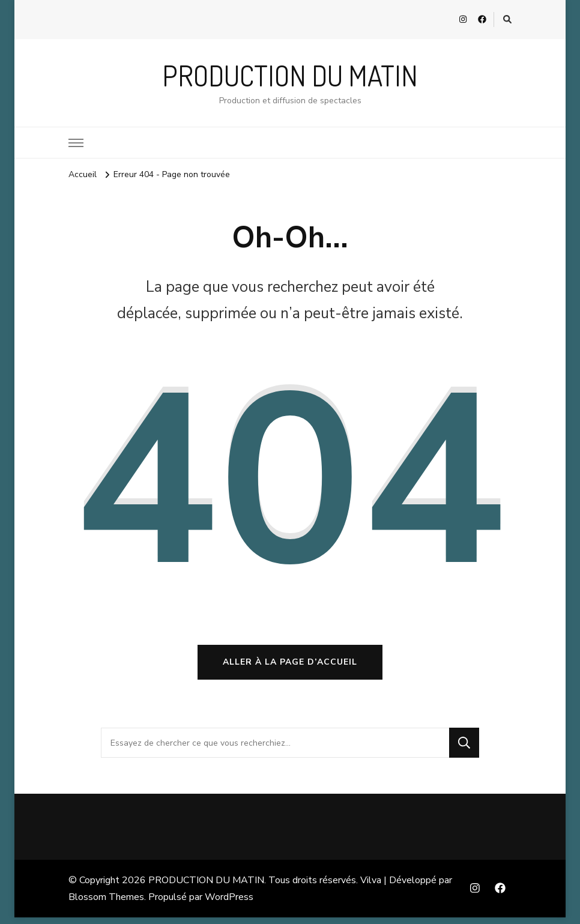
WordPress (229, 904)
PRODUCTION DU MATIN (290, 75)
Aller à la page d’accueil (290, 669)
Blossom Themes (106, 904)
